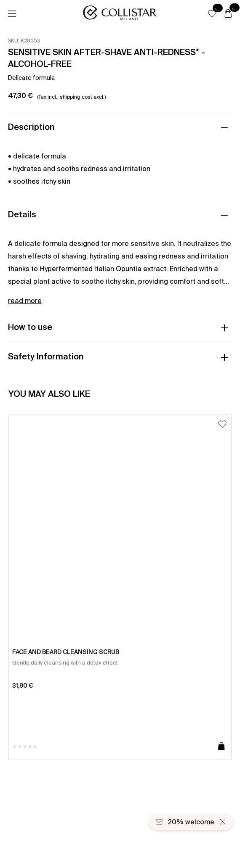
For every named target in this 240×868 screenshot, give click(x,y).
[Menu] (12, 14)
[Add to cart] (221, 747)
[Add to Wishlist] (223, 424)
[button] (212, 13)
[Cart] (228, 14)
